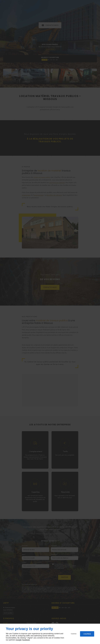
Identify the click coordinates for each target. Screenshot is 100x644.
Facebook (26, 640)
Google (19, 640)
